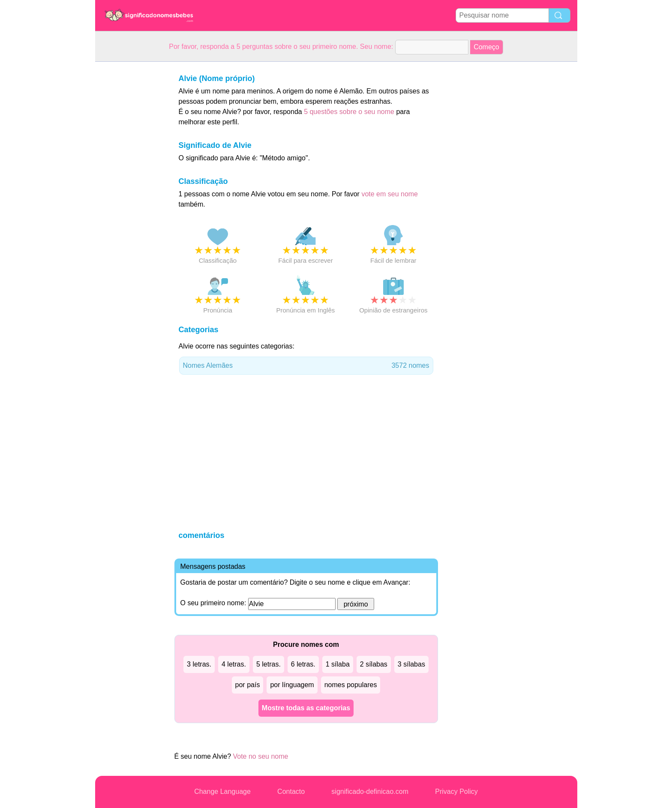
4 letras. (234, 664)
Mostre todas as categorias (306, 708)
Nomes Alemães (306, 366)
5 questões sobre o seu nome (349, 112)
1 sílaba (338, 664)
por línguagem (292, 685)
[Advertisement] (129, 190)
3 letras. (199, 664)
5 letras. (268, 664)
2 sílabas (374, 664)
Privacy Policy (456, 791)
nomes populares (351, 685)
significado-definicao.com (370, 791)
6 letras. (303, 664)
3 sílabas (411, 664)
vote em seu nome (390, 194)
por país (248, 685)
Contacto (291, 791)
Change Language (222, 791)
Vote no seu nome (260, 756)
